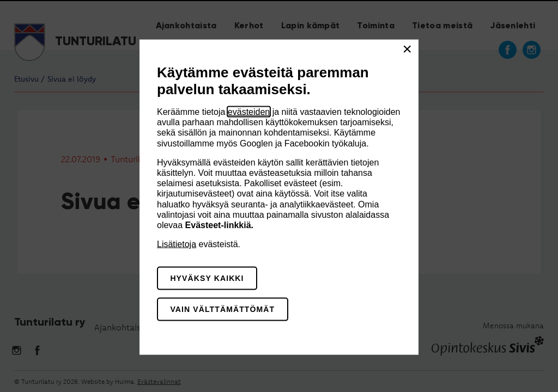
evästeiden (249, 112)
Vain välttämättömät (222, 309)
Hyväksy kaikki (207, 278)
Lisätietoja (177, 244)
